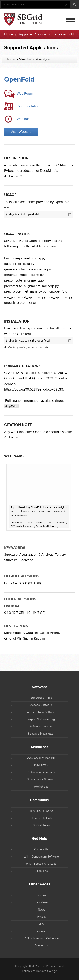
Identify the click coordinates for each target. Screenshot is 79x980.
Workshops (41, 787)
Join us (42, 895)
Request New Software (41, 712)
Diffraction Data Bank (41, 772)
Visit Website (21, 132)
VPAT (42, 924)
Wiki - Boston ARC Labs (41, 864)
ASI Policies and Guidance (42, 938)
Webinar (23, 119)
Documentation (28, 106)
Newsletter (42, 902)
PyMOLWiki (41, 765)
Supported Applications (36, 35)
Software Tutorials (41, 727)
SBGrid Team (41, 825)
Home (9, 35)
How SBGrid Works (41, 811)
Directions (41, 871)
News (42, 910)
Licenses (42, 931)
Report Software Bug (41, 719)
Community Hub (41, 818)
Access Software (41, 705)
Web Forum (25, 94)
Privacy (42, 917)
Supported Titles (41, 698)
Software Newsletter (41, 734)
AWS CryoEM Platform (41, 758)
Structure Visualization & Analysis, (29, 555)
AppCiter (11, 406)
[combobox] (39, 59)
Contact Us (41, 849)
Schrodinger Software (41, 780)
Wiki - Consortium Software (41, 857)
